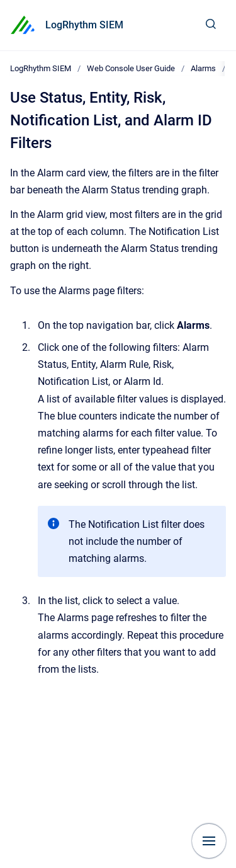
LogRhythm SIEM (84, 25)
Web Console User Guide (131, 68)
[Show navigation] (209, 841)
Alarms (203, 68)
